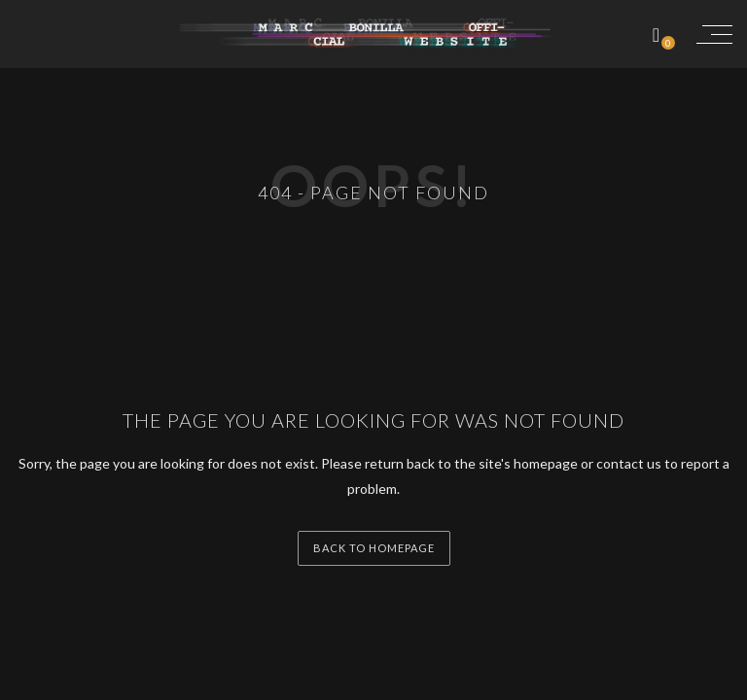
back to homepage (374, 548)
